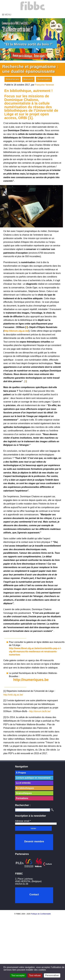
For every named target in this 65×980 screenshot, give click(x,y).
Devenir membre (34, 841)
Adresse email (23, 821)
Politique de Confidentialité (41, 914)
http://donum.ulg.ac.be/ (16, 331)
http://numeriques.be (31, 680)
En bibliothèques (25, 788)
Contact (34, 895)
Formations (22, 798)
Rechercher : (23, 805)
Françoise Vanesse (44, 85)
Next (61, 39)
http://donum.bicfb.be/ (40, 711)
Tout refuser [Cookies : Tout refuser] (35, 975)
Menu (7, 15)
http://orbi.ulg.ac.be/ (13, 695)
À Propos (21, 773)
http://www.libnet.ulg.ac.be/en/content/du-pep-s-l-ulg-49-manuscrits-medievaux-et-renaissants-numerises (35, 651)
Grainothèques (24, 793)
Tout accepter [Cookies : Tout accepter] (18, 975)
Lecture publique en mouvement (33, 778)
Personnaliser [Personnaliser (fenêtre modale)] (52, 975)
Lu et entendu (23, 783)
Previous (4, 39)
